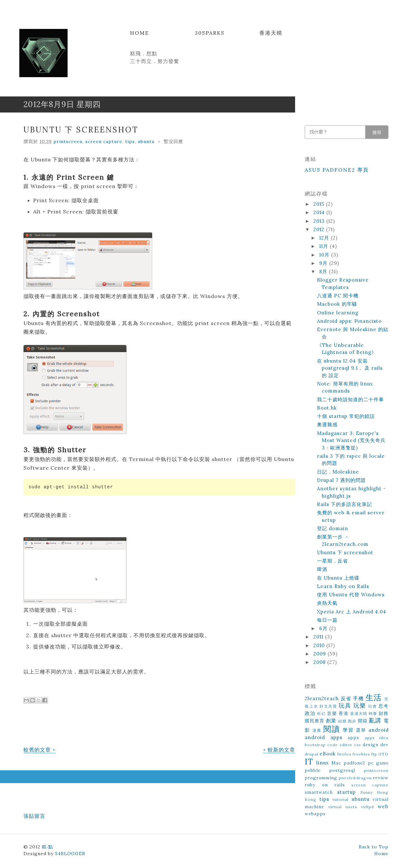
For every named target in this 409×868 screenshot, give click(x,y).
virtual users (343, 807)
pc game (378, 763)
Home (139, 33)
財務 (384, 713)
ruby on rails (325, 785)
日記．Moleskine (338, 472)
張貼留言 (34, 816)
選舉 (361, 730)
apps (353, 737)
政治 (310, 713)
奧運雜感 (327, 425)
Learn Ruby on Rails (343, 586)
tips (130, 141)
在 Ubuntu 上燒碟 (338, 578)
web (383, 806)
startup (347, 792)
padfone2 (354, 763)
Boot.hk (327, 408)
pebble (313, 770)
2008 (320, 662)
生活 (374, 697)
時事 (373, 714)
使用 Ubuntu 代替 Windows (351, 595)
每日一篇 (327, 620)
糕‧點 (47, 847)
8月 (324, 271)
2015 (320, 204)
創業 (331, 721)
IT (309, 762)
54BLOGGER (70, 854)
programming (321, 778)
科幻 (321, 714)
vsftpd (367, 807)
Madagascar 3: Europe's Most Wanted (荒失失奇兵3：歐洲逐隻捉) (351, 440)
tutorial (341, 799)
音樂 (332, 713)
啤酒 (322, 569)
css (358, 745)
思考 (383, 706)
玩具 (345, 705)
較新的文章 (281, 750)
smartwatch (319, 792)
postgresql (342, 770)
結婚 (342, 721)
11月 (325, 246)
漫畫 (317, 730)
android (379, 730)
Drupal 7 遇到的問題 (341, 480)
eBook (328, 754)
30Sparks (210, 33)
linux (323, 763)
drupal (311, 754)
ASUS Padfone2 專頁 (337, 170)
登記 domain (333, 528)
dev (384, 745)
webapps (315, 814)
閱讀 (332, 729)
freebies (361, 754)
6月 (324, 628)
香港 (344, 713)
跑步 (352, 721)
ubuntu (146, 141)
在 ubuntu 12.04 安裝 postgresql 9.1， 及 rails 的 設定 (350, 368)
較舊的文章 (37, 750)
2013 (320, 221)
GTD (383, 754)
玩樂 (360, 705)
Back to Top (374, 847)
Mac (336, 763)
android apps (324, 737)
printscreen (68, 141)
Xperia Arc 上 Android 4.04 (352, 612)
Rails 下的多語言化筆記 (344, 504)
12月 (325, 238)
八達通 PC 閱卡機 (338, 296)
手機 (358, 698)
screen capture (104, 141)
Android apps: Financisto (349, 321)
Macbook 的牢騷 (337, 304)
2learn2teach (322, 698)
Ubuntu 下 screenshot (81, 130)
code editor (340, 745)
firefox (344, 754)
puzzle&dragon (355, 778)
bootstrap (315, 745)
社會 (372, 706)
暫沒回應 (173, 141)
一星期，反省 (332, 561)
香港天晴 (271, 33)
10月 (325, 255)
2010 (320, 645)
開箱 (363, 721)
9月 (324, 263)
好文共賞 (328, 706)
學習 (348, 730)
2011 (319, 637)
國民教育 (315, 721)
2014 (320, 212)
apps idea (377, 738)
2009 (321, 654)
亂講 (375, 720)
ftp (374, 754)
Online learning (338, 313)
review (381, 778)
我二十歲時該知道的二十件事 (350, 399)
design (371, 745)
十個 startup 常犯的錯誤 (346, 416)
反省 (346, 698)
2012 (320, 229)
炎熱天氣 (327, 603)
